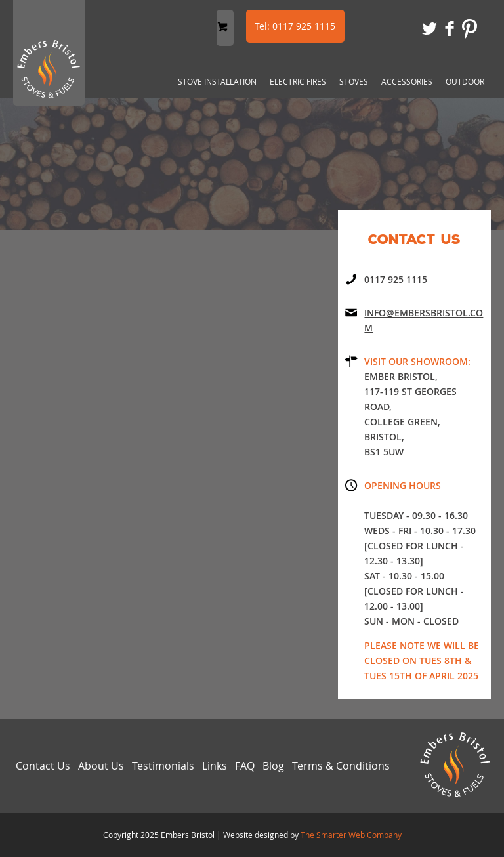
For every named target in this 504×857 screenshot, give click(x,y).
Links (215, 766)
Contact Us (43, 766)
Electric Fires (298, 82)
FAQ (245, 766)
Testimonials (163, 766)
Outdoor (465, 82)
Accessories (407, 82)
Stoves (354, 82)
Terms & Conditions (341, 766)
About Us (101, 766)
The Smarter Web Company (351, 835)
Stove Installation (217, 82)
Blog (273, 766)
